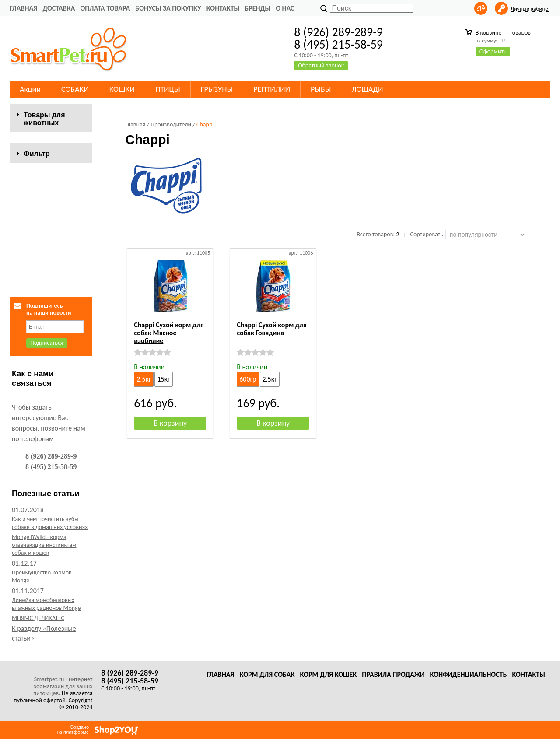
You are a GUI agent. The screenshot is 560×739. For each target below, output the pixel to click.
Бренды (257, 8)
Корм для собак (267, 674)
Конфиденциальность (468, 674)
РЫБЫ (321, 89)
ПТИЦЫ (168, 89)
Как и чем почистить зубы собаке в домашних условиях (50, 533)
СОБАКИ (75, 89)
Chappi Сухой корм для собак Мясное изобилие (169, 333)
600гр (248, 379)
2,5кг (144, 379)
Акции (30, 89)
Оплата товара (105, 8)
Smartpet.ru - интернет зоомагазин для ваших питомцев (63, 686)
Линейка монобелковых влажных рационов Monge (46, 614)
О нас (285, 8)
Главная (23, 8)
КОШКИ (122, 89)
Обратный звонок (321, 65)
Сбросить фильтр (51, 276)
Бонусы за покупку (168, 8)
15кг (163, 379)
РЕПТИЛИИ (272, 89)
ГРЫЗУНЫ (217, 89)
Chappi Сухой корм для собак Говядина (271, 329)
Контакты (223, 8)
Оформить (493, 51)
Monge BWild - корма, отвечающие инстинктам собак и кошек (44, 555)
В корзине (503, 33)
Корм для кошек (328, 674)
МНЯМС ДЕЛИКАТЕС (38, 628)
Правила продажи (393, 674)
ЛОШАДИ (367, 89)
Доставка (59, 8)
